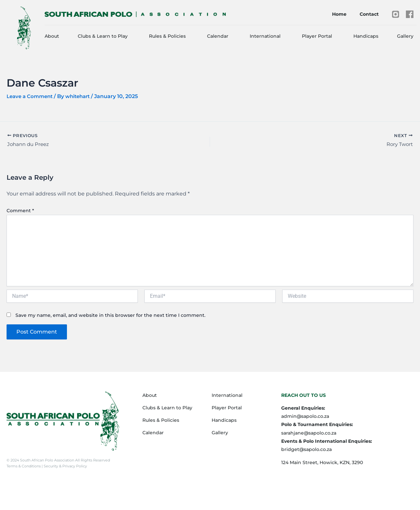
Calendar (218, 36)
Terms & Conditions (24, 466)
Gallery (405, 36)
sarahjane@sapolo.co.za (309, 433)
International (265, 36)
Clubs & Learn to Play (103, 36)
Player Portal (317, 36)
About (52, 36)
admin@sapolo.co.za (305, 416)
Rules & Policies (167, 36)
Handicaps (366, 36)
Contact (369, 14)
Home (339, 14)
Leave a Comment (31, 96)
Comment (20, 211)
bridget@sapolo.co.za (306, 449)
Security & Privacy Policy (65, 466)
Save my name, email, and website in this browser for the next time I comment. (110, 316)
